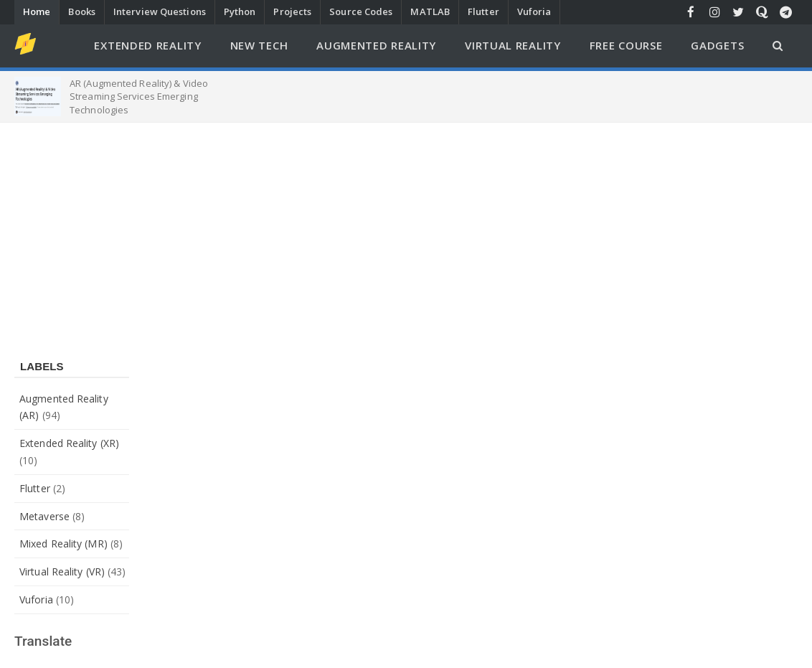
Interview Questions (160, 11)
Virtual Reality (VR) (62, 571)
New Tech (259, 45)
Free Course (626, 45)
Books (82, 11)
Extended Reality (147, 45)
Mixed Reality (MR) (63, 544)
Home (37, 11)
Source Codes (361, 11)
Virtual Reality (513, 45)
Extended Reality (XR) (69, 443)
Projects (292, 11)
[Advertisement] (406, 230)
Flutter (483, 11)
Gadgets (717, 45)
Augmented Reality (376, 45)
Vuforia (534, 11)
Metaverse (44, 516)
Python (240, 11)
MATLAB (430, 11)
